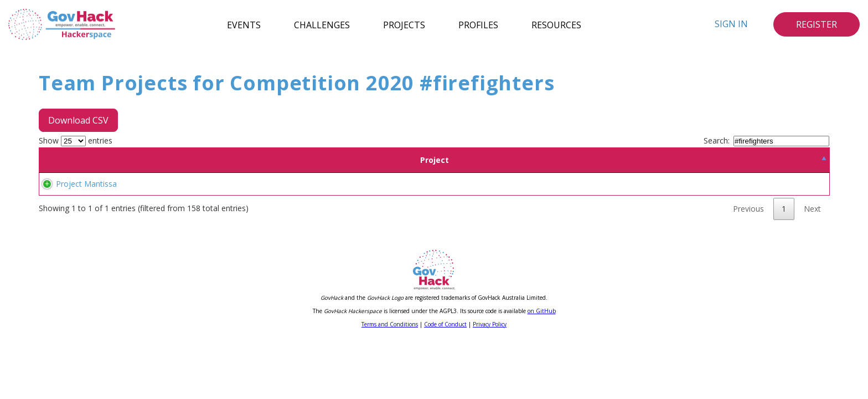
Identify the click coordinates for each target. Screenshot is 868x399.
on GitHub (542, 337)
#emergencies (463, 197)
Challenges (322, 24)
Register (817, 24)
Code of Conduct (445, 351)
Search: (766, 140)
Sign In (731, 24)
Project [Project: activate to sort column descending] (122, 160)
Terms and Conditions (390, 351)
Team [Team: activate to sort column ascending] (232, 160)
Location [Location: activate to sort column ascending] (289, 160)
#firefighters (414, 197)
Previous (748, 235)
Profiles (478, 24)
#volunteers (368, 197)
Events (244, 24)
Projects (404, 24)
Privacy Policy (490, 351)
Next (812, 235)
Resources (556, 24)
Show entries (76, 140)
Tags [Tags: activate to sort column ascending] (574, 160)
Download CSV (78, 120)
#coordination (516, 197)
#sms (335, 197)
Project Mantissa (75, 197)
